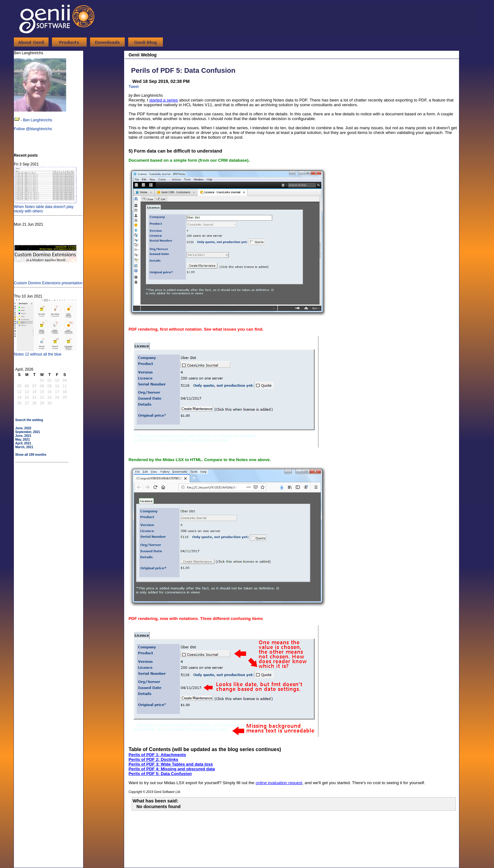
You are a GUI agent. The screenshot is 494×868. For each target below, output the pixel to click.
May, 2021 (23, 440)
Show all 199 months (31, 455)
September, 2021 (28, 432)
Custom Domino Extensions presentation (48, 281)
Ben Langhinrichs (38, 120)
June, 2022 (23, 428)
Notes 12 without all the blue (45, 352)
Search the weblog (29, 420)
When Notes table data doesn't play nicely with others (45, 207)
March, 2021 (24, 447)
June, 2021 (23, 436)
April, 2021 (23, 443)
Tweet (134, 87)
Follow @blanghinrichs (33, 129)
